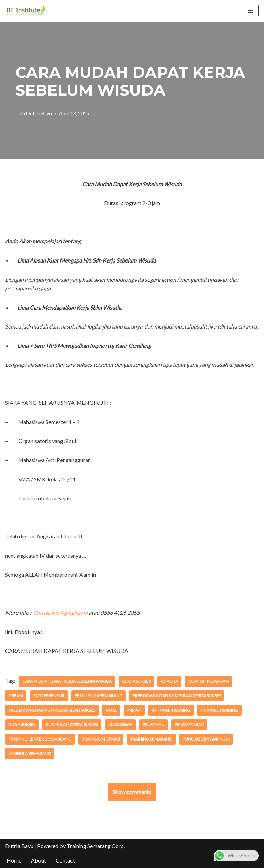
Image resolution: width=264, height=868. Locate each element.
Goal (111, 710)
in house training (170, 710)
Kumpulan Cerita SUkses (72, 725)
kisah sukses (22, 725)
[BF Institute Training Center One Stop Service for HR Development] (26, 11)
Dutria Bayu (39, 114)
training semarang (151, 739)
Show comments (132, 792)
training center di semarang (40, 739)
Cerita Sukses (135, 682)
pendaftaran (189, 725)
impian (134, 710)
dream (245, 682)
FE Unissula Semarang (74, 696)
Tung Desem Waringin (206, 739)
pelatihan (153, 725)
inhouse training (219, 710)
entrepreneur (24, 696)
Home (14, 861)
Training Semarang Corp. (96, 846)
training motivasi (101, 739)
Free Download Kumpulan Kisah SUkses (52, 710)
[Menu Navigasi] (251, 11)
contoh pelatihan (207, 682)
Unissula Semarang (30, 754)
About (38, 861)
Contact (65, 861)
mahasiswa (120, 725)
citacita (168, 682)
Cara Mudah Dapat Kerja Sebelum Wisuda (67, 682)
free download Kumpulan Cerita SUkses (152, 696)
